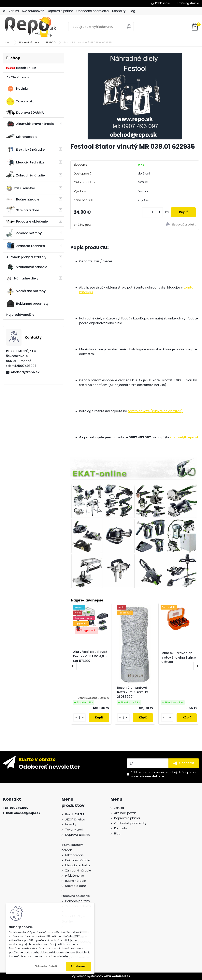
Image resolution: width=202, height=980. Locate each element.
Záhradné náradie (26, 175)
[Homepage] (4, 11)
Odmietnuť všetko (47, 966)
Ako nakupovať (33, 11)
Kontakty (119, 11)
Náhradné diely (29, 42)
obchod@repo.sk (25, 372)
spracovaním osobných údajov (170, 772)
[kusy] (152, 212)
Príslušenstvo (21, 188)
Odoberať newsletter (50, 767)
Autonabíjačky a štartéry (26, 257)
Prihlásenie (163, 3)
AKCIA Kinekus (18, 77)
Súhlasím (78, 966)
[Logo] (30, 27)
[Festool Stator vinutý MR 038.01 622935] (135, 96)
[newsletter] (184, 763)
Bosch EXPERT (22, 68)
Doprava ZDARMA (25, 113)
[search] (129, 28)
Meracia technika (25, 162)
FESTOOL (51, 42)
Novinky (17, 89)
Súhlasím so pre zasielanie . (164, 774)
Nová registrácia (188, 3)
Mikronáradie (22, 137)
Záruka (14, 11)
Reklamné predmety (27, 303)
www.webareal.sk (117, 976)
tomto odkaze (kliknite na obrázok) (155, 411)
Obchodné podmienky (93, 11)
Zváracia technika (26, 246)
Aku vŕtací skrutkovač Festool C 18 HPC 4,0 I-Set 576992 (90, 656)
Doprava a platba (60, 11)
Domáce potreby (24, 233)
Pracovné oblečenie (27, 222)
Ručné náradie (23, 199)
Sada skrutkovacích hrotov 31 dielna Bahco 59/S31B (178, 658)
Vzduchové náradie (27, 267)
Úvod (9, 42)
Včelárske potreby (26, 291)
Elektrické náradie (25, 149)
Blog (132, 11)
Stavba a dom (23, 210)
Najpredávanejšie (20, 315)
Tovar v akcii (21, 101)
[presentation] (73, 666)
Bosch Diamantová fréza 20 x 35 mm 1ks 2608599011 (133, 692)
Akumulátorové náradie (30, 124)
